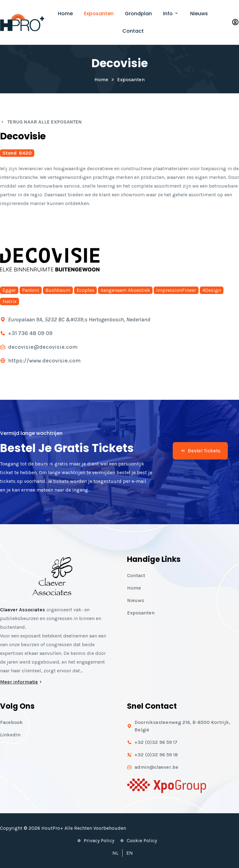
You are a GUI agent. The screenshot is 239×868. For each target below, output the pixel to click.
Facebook (11, 722)
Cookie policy (142, 840)
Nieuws (199, 14)
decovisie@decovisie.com (43, 347)
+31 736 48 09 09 (30, 333)
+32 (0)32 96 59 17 (156, 742)
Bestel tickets (200, 451)
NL (115, 853)
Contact (133, 31)
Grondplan (138, 14)
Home (65, 14)
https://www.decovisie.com (44, 361)
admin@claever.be (156, 767)
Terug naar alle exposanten (41, 122)
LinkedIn (10, 735)
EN (130, 853)
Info (171, 14)
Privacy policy (99, 840)
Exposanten (99, 14)
